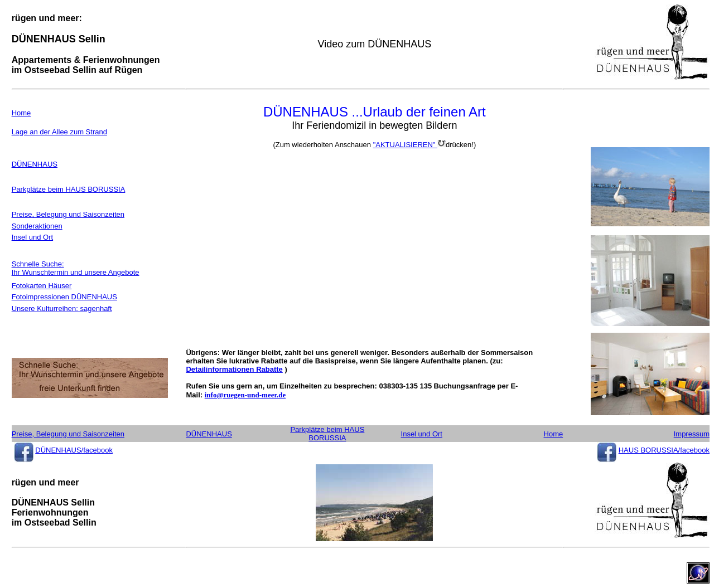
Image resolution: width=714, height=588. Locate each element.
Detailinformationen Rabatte (234, 369)
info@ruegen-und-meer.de (245, 395)
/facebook (97, 450)
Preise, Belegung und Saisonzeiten (68, 214)
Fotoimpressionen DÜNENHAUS (64, 297)
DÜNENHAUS (35, 164)
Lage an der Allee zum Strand (59, 132)
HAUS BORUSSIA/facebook (664, 450)
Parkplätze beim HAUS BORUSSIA (69, 189)
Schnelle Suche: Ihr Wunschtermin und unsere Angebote (76, 268)
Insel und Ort (32, 237)
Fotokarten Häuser (42, 286)
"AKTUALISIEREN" (409, 145)
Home (21, 113)
